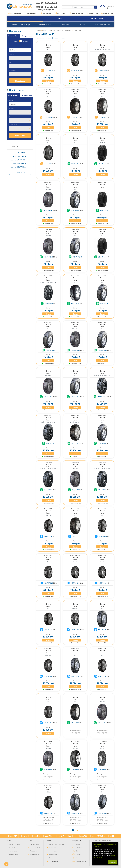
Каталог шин (64, 25)
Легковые (15, 41)
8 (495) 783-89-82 (47, 3)
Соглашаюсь (112, 862)
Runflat (64, 38)
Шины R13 (13, 836)
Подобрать (20, 81)
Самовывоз (79, 847)
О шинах (81, 25)
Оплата (78, 851)
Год (10, 62)
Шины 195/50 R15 (98, 836)
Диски (61, 19)
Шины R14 (24, 836)
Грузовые (26, 41)
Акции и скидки (81, 865)
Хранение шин (31, 13)
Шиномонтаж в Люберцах (57, 844)
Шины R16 (48, 836)
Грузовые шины (96, 19)
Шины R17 (59, 836)
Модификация (13, 70)
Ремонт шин (92, 13)
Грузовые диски (35, 844)
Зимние (49, 38)
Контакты (79, 858)
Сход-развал (61, 13)
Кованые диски (34, 854)
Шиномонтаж (15, 13)
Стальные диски (35, 847)
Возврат (78, 844)
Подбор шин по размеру (21, 25)
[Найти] (96, 7)
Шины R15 (36, 836)
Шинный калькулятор (102, 25)
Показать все (20, 172)
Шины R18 (71, 836)
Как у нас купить (81, 861)
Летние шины (13, 847)
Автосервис (46, 13)
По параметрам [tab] (27, 36)
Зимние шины (13, 851)
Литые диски (34, 851)
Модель (11, 54)
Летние (56, 38)
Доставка (79, 854)
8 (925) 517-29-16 (47, 7)
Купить (48, 81)
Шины (25, 19)
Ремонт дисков (76, 13)
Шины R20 (83, 836)
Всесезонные (40, 38)
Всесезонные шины (15, 844)
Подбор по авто (45, 25)
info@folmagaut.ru (47, 10)
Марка (11, 46)
